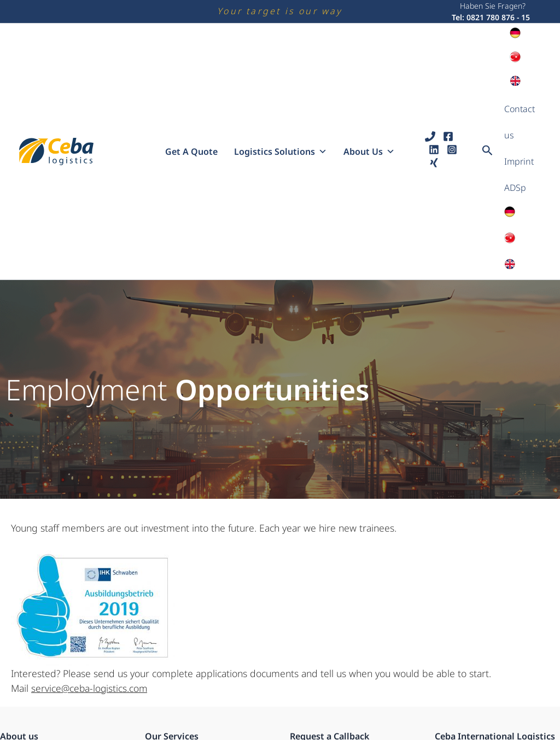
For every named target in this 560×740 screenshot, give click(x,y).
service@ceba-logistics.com (90, 570)
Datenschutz (23, 691)
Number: (306, 679)
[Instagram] (452, 91)
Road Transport (174, 638)
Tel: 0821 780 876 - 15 (491, 17)
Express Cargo (172, 665)
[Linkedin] (434, 91)
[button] (488, 92)
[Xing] (434, 104)
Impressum (21, 704)
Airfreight (163, 678)
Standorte (18, 665)
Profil (10, 638)
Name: (302, 639)
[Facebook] (448, 77)
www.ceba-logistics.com (483, 708)
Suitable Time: (316, 719)
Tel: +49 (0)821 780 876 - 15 (489, 695)
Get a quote (191, 92)
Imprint (519, 99)
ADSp (515, 112)
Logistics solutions (281, 92)
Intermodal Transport (185, 651)
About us (369, 92)
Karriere (15, 651)
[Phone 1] (430, 77)
